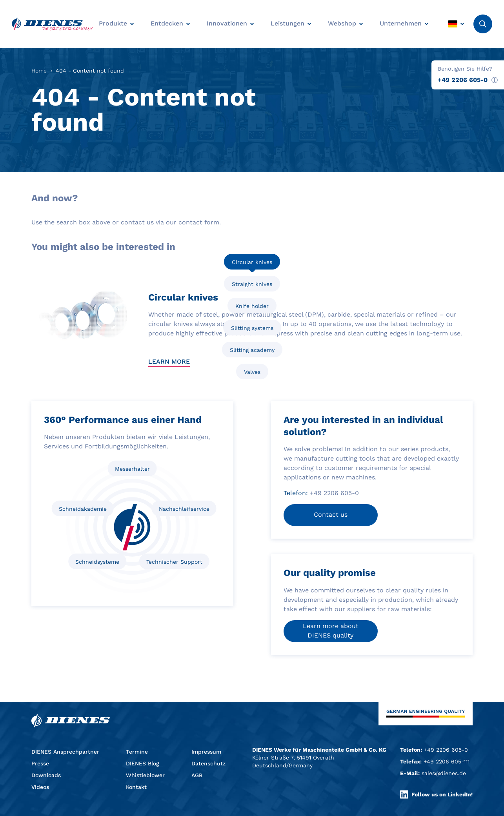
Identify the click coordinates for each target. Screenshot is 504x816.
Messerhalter (132, 469)
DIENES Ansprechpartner (65, 752)
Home (39, 71)
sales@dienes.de (444, 773)
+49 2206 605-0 (463, 80)
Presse (40, 763)
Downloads (46, 775)
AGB (197, 775)
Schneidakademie (83, 509)
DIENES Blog (143, 763)
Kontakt (136, 787)
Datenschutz (208, 763)
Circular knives (252, 262)
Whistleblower (145, 775)
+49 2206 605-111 (447, 761)
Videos (40, 787)
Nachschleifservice (184, 509)
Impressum (206, 752)
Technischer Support (174, 562)
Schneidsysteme (97, 562)
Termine (137, 752)
